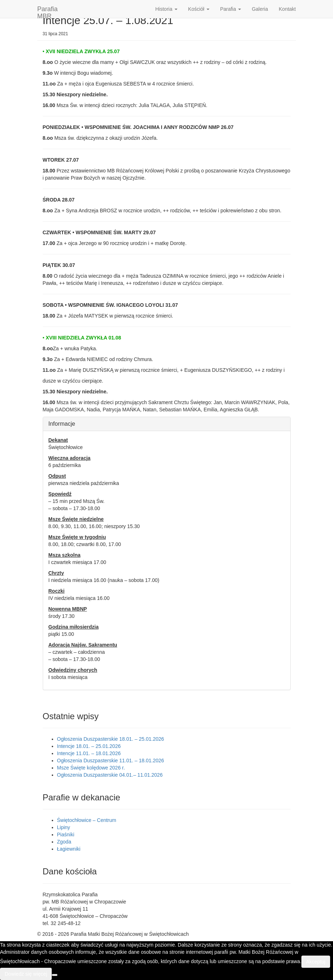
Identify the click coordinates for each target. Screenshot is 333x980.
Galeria (260, 9)
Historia (166, 9)
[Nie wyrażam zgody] (55, 975)
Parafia (231, 9)
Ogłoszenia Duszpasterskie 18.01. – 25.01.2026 (111, 739)
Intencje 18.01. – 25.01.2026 (89, 746)
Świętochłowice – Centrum (87, 820)
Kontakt (287, 9)
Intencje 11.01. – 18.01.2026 (89, 753)
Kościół (199, 9)
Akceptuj (316, 962)
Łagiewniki (69, 849)
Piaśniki (66, 835)
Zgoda (64, 842)
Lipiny (64, 827)
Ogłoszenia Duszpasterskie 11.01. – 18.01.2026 (111, 761)
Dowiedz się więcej (26, 974)
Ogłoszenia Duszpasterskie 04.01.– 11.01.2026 (110, 775)
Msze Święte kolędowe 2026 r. (91, 768)
